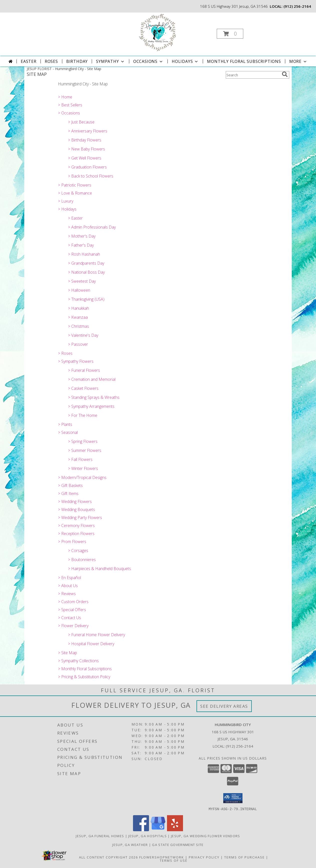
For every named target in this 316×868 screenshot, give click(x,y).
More (298, 61)
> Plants (65, 424)
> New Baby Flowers (86, 149)
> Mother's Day (82, 236)
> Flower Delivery (73, 626)
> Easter (75, 218)
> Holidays (67, 209)
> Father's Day (81, 245)
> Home (65, 97)
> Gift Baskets (70, 485)
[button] (230, 34)
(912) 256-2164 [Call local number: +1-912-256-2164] (297, 6)
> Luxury (66, 201)
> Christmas (78, 326)
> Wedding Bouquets (76, 509)
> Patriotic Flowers (75, 185)
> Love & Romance (75, 193)
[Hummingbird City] (158, 32)
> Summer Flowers (85, 450)
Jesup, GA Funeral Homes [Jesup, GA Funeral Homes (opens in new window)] (100, 836)
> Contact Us (69, 618)
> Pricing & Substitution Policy (84, 677)
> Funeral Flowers (84, 370)
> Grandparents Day (86, 263)
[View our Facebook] (141, 830)
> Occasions (69, 113)
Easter (29, 61)
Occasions (148, 61)
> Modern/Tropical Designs (82, 477)
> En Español (69, 578)
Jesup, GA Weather (130, 844)
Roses (51, 61)
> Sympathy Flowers (76, 361)
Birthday (77, 61)
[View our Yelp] (175, 830)
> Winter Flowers (83, 468)
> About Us (68, 586)
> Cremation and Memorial (92, 379)
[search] (285, 74)
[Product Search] (253, 75)
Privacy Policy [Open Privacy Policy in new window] (204, 857)
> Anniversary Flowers (88, 131)
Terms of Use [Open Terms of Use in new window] (174, 860)
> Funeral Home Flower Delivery (96, 635)
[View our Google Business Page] (158, 830)
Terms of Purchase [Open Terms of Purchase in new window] (244, 857)
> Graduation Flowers (87, 167)
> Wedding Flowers (75, 501)
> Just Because (81, 122)
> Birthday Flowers (85, 140)
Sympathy (110, 61)
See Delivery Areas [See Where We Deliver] (224, 706)
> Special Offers (72, 610)
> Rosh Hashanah (84, 254)
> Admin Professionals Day (92, 227)
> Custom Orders (73, 602)
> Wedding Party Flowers (80, 517)
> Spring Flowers (83, 441)
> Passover (78, 344)
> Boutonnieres (82, 560)
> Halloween (79, 290)
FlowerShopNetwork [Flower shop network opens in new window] (162, 857)
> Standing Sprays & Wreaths (94, 397)
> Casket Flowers (83, 388)
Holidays (185, 61)
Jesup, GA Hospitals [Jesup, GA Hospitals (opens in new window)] (147, 836)
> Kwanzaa (78, 317)
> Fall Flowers (80, 459)
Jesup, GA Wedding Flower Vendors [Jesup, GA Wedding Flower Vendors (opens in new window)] (206, 836)
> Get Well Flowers (85, 158)
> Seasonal (68, 432)
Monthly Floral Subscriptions (244, 61)
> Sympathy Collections (78, 661)
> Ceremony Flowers (76, 526)
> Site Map (67, 653)
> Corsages (78, 551)
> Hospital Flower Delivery (91, 644)
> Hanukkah (78, 308)
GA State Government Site (178, 844)
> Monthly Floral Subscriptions (85, 669)
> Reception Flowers (76, 534)
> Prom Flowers (72, 542)
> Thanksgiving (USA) (86, 299)
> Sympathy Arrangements (91, 406)
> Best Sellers (70, 105)
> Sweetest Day (82, 281)
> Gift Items (68, 493)
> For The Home (83, 415)
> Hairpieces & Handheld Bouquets (99, 569)
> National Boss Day (86, 272)
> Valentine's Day (83, 335)
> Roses (65, 353)
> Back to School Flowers (91, 176)
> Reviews (67, 594)
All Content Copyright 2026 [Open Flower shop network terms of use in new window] (108, 857)
